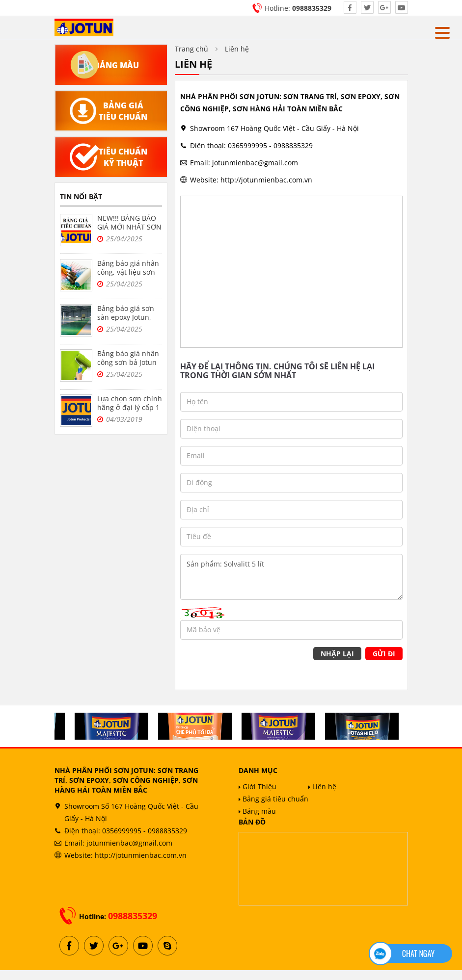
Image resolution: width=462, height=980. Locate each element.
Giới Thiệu (258, 787)
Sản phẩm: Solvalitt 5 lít (291, 577)
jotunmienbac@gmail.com (255, 163)
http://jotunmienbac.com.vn (266, 180)
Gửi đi (384, 654)
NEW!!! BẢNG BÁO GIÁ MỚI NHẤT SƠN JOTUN (129, 227)
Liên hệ (322, 787)
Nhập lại (337, 654)
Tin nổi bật (81, 196)
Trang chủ (191, 49)
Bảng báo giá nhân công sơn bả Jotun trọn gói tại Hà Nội (128, 362)
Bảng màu (257, 811)
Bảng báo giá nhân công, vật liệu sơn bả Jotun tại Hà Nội (128, 272)
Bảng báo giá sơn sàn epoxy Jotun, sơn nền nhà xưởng (129, 317)
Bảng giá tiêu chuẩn (273, 799)
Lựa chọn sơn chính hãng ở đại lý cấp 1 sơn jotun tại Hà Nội (130, 412)
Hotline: (298, 8)
